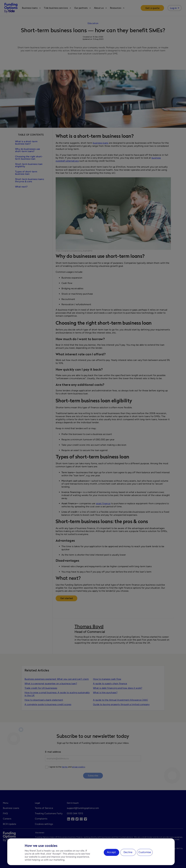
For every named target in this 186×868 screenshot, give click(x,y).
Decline (128, 852)
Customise (145, 852)
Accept (111, 852)
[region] (91, 852)
